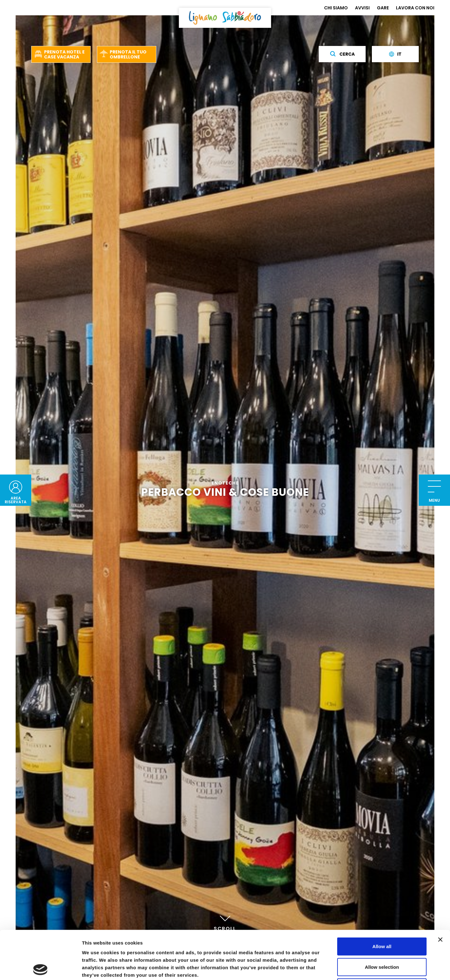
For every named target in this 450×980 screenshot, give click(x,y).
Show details (328, 968)
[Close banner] (440, 891)
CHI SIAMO (336, 8)
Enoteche (225, 483)
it (395, 54)
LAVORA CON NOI (415, 8)
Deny (382, 939)
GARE (383, 8)
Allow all (382, 898)
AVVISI (362, 8)
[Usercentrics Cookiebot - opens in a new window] (40, 968)
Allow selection (382, 919)
